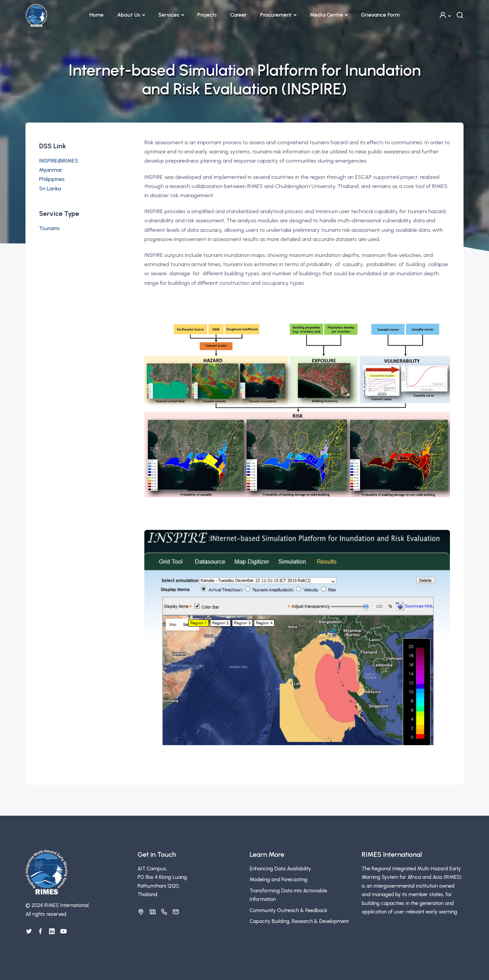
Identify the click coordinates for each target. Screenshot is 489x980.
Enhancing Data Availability (280, 869)
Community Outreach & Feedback (288, 910)
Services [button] (169, 15)
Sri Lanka (50, 189)
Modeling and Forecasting (278, 880)
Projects (207, 15)
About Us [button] (129, 15)
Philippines (52, 179)
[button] (445, 15)
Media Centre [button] (326, 15)
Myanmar (51, 170)
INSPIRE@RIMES (59, 161)
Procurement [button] (276, 15)
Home (96, 15)
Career (238, 15)
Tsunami (49, 228)
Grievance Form (380, 15)
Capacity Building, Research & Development (299, 921)
